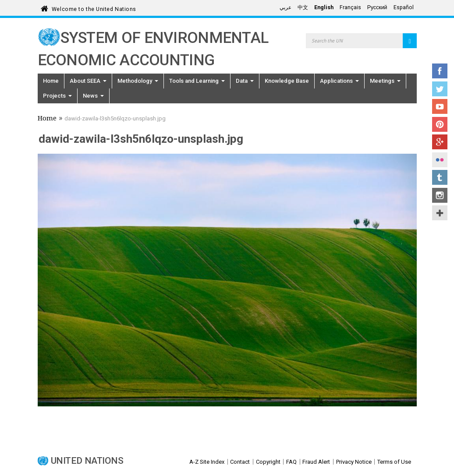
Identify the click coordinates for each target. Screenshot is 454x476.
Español (404, 7)
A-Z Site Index (207, 462)
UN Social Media (440, 213)
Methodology (138, 81)
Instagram (440, 195)
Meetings (385, 81)
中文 (303, 7)
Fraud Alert (316, 462)
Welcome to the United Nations (94, 8)
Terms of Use (394, 462)
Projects (57, 96)
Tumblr (440, 177)
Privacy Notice (354, 462)
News (93, 96)
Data (245, 81)
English (324, 7)
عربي (286, 7)
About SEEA (88, 81)
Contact (240, 462)
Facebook (440, 71)
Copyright (268, 462)
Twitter (440, 89)
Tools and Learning (197, 81)
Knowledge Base (287, 81)
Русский (377, 7)
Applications (339, 81)
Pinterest (440, 124)
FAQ (291, 462)
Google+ (440, 142)
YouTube (440, 106)
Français (350, 7)
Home (51, 81)
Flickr (440, 160)
